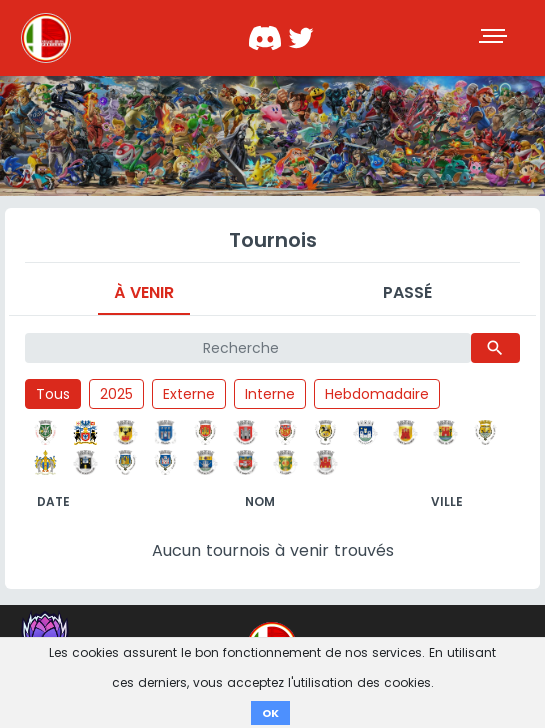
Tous (53, 394)
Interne (270, 394)
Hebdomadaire (377, 394)
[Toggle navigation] (495, 38)
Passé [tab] (407, 292)
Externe (189, 394)
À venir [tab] (144, 292)
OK (270, 713)
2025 (116, 394)
